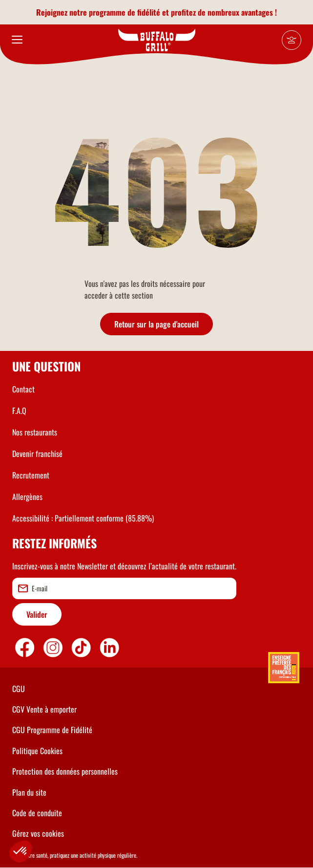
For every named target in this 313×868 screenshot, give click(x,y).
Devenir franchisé (37, 454)
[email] (124, 588)
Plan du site (29, 792)
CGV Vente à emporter (44, 709)
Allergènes (27, 497)
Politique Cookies (37, 751)
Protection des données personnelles (65, 771)
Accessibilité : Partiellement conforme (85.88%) (83, 518)
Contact (23, 389)
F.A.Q (19, 411)
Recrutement (31, 475)
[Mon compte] (292, 40)
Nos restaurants (35, 432)
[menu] (17, 40)
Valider (37, 614)
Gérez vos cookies (38, 833)
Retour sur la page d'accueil (156, 324)
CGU (19, 689)
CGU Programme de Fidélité (52, 730)
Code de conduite (37, 813)
